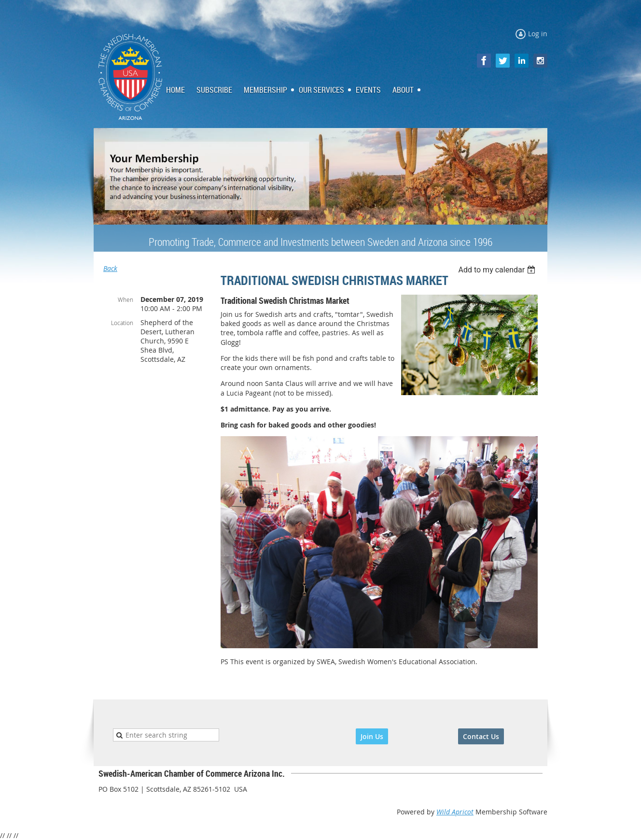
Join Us (372, 736)
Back (110, 268)
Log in (538, 34)
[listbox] (498, 270)
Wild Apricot (455, 812)
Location (122, 323)
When (125, 299)
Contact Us (481, 736)
